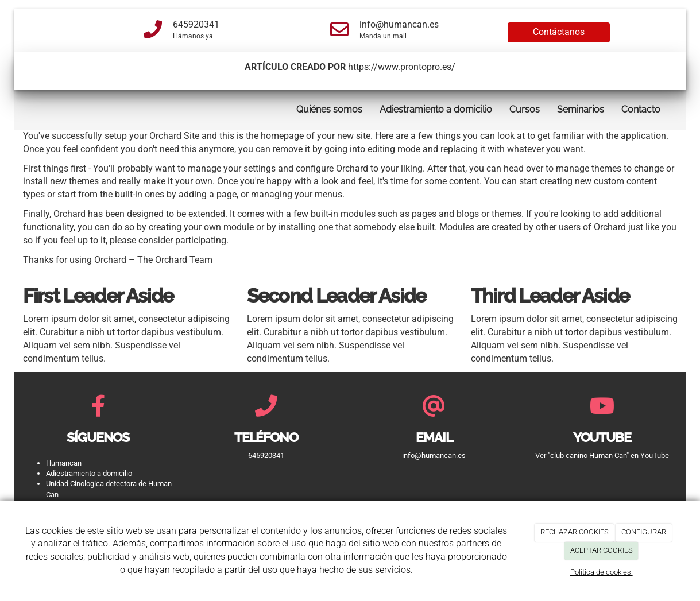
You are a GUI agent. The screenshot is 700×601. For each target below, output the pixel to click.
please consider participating (168, 240)
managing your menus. (298, 194)
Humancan (64, 463)
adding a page (208, 194)
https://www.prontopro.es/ (402, 67)
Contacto (641, 109)
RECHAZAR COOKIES (575, 532)
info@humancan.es (399, 24)
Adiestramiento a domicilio (436, 109)
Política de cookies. (602, 572)
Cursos (525, 109)
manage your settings (232, 168)
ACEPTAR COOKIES (602, 550)
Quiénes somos (329, 109)
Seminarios (581, 109)
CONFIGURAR (644, 532)
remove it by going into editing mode (347, 149)
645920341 (196, 24)
